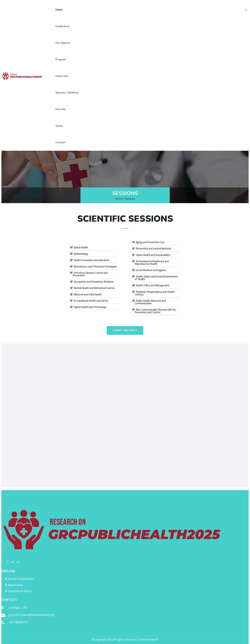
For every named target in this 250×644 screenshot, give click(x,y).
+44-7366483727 (18, 622)
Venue (59, 126)
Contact (60, 142)
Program (61, 59)
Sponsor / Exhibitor (67, 93)
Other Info (62, 76)
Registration (14, 585)
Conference (62, 26)
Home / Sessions (125, 199)
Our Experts (63, 43)
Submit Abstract (125, 330)
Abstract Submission (19, 579)
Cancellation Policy (18, 591)
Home (59, 10)
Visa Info (61, 109)
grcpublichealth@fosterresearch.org (31, 615)
